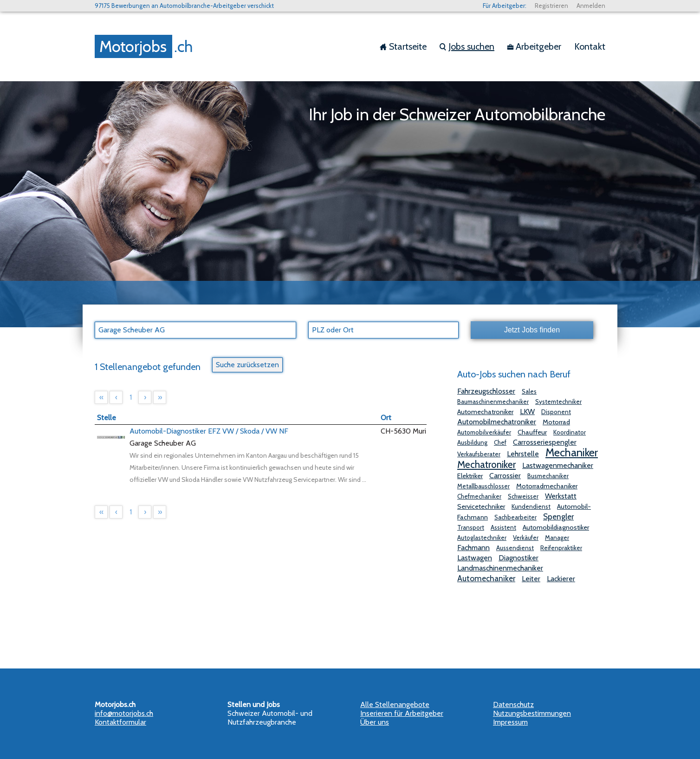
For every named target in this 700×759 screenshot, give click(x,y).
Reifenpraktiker (561, 548)
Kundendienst (531, 506)
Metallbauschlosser (483, 486)
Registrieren (551, 6)
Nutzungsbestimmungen (532, 713)
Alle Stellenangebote (395, 704)
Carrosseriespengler (545, 442)
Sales (529, 391)
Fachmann (473, 548)
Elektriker (470, 476)
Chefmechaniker (479, 496)
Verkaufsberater (479, 454)
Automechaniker (486, 578)
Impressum (510, 722)
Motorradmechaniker (547, 486)
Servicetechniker (481, 506)
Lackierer (561, 579)
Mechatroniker (486, 464)
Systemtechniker (558, 402)
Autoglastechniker (482, 538)
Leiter (531, 579)
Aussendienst (515, 548)
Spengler (558, 516)
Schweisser (523, 496)
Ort (386, 418)
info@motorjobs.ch (124, 713)
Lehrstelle (523, 454)
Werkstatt (561, 496)
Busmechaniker (548, 476)
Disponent (556, 412)
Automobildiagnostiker (556, 527)
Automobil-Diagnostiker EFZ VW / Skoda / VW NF (209, 431)
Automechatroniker (485, 412)
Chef (500, 442)
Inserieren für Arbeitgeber (402, 713)
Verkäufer (526, 538)
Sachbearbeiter (515, 517)
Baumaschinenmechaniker (493, 402)
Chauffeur (532, 432)
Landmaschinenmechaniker (500, 568)
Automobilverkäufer (484, 432)
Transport (471, 527)
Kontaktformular (120, 722)
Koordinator (570, 432)
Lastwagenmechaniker (558, 465)
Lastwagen (475, 558)
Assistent (503, 527)
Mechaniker (572, 452)
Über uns (375, 722)
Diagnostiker (519, 558)
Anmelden (591, 6)
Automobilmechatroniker (497, 422)
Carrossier (505, 476)
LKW (527, 412)
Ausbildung (472, 442)
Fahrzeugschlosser (486, 391)
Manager (557, 538)
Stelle (107, 418)
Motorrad (556, 422)
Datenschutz (513, 704)
